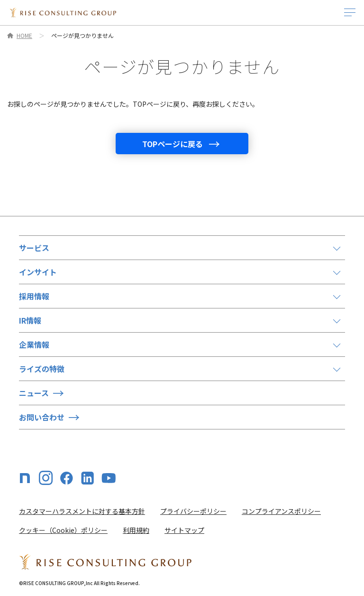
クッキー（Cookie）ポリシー (63, 530)
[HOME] (63, 13)
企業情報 (34, 345)
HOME (24, 36)
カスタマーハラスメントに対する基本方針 (82, 511)
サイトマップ (184, 530)
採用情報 (34, 296)
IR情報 (30, 320)
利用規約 (136, 530)
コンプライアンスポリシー (281, 511)
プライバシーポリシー (193, 511)
